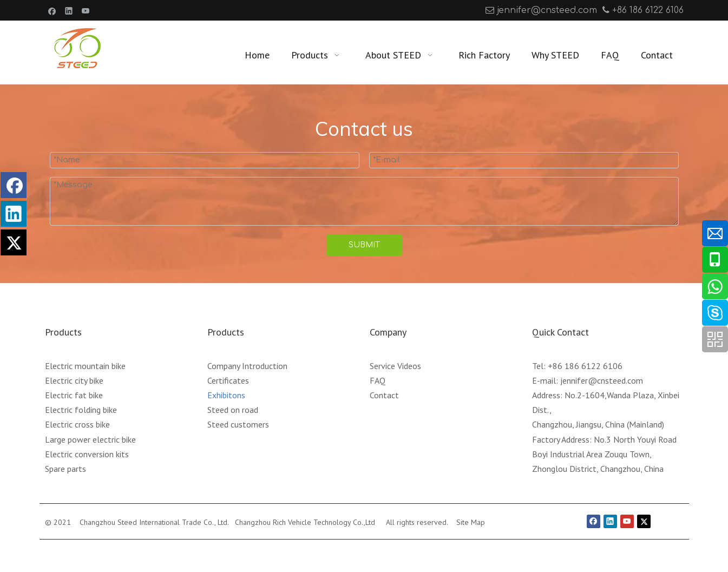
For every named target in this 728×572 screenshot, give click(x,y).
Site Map (471, 522)
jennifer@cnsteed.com (547, 10)
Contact (384, 395)
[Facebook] (52, 10)
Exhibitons (226, 395)
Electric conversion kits (87, 454)
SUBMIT (364, 245)
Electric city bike (74, 380)
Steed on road (233, 410)
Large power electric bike (90, 439)
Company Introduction (247, 366)
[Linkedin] (69, 10)
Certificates (228, 380)
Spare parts (65, 469)
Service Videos (395, 366)
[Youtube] (86, 10)
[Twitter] (644, 521)
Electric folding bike (81, 410)
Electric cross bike (77, 424)
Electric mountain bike (85, 366)
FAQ (378, 380)
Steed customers (238, 424)
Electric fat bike (74, 395)
